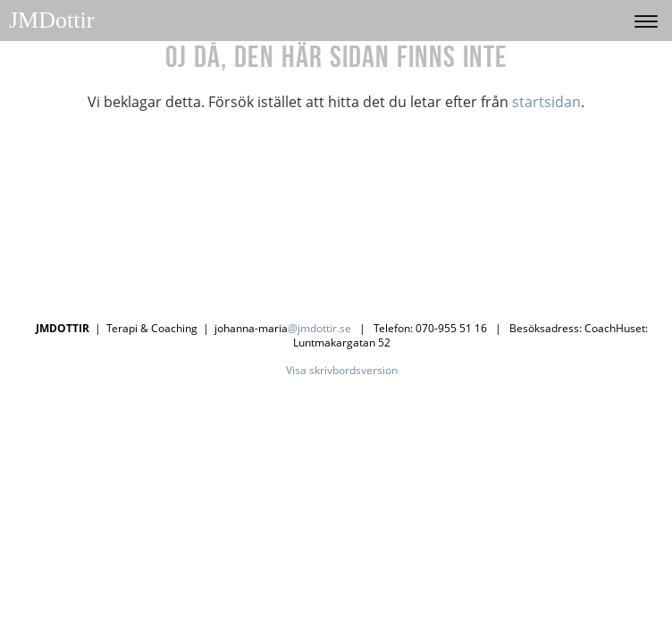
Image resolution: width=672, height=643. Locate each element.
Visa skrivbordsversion (342, 370)
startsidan (546, 102)
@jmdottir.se (319, 328)
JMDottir (51, 20)
